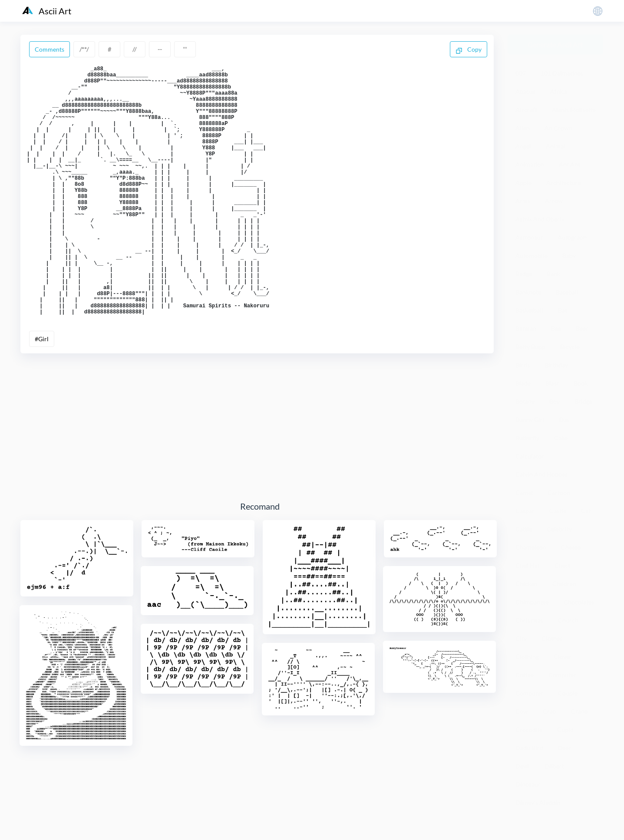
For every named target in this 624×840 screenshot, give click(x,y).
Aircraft (526, 110)
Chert (562, 565)
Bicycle (570, 347)
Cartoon (559, 492)
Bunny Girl (530, 420)
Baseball (567, 292)
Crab (550, 711)
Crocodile (529, 730)
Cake (561, 438)
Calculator (530, 456)
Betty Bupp (530, 347)
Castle (558, 511)
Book (581, 383)
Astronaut (529, 237)
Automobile (532, 255)
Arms (523, 201)
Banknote (528, 292)
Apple (523, 183)
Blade (523, 383)
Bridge (583, 401)
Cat (586, 511)
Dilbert (554, 766)
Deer (565, 748)
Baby (569, 255)
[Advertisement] (260, 478)
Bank (553, 274)
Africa (559, 91)
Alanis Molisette (574, 110)
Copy (469, 50)
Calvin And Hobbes (541, 474)
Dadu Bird (529, 748)
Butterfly (527, 438)
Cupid (565, 730)
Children (564, 584)
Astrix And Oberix (540, 219)
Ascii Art (47, 11)
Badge (524, 274)
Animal (556, 146)
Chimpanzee (532, 602)
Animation (530, 164)
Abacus (525, 91)
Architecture (564, 183)
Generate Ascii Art (555, 44)
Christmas (529, 620)
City (521, 638)
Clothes (552, 638)
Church (568, 620)
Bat (563, 310)
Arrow (554, 201)
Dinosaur (528, 784)
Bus (564, 420)
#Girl (42, 390)
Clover (563, 657)
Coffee (525, 675)
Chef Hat (528, 565)
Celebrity (559, 529)
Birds (523, 365)
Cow (522, 711)
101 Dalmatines (562, 73)
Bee (556, 328)
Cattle (524, 529)
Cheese (571, 547)
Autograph (572, 237)
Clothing (527, 657)
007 (521, 73)
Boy (555, 401)
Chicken (527, 584)
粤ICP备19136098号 (536, 827)
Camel (524, 492)
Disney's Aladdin (538, 802)
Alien (523, 128)
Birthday (556, 365)
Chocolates (579, 602)
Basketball (529, 310)
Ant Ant (570, 164)
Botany (525, 401)
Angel (523, 146)
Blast (552, 383)
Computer (562, 675)
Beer (582, 328)
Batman (526, 328)
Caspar (525, 511)
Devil (523, 766)
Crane (579, 711)
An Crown (558, 128)
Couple (568, 693)
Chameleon (531, 547)
